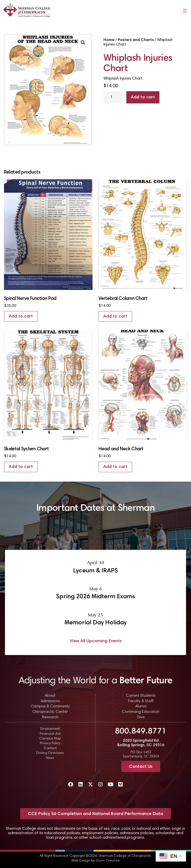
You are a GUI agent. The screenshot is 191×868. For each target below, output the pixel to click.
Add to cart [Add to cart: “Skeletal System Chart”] (21, 467)
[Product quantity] (113, 97)
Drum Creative (108, 861)
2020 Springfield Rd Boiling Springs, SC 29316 (141, 743)
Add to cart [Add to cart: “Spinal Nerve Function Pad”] (21, 317)
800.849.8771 (141, 732)
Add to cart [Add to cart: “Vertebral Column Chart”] (115, 317)
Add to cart (143, 97)
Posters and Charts (136, 40)
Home (109, 40)
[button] (83, 43)
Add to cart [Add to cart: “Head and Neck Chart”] (115, 467)
